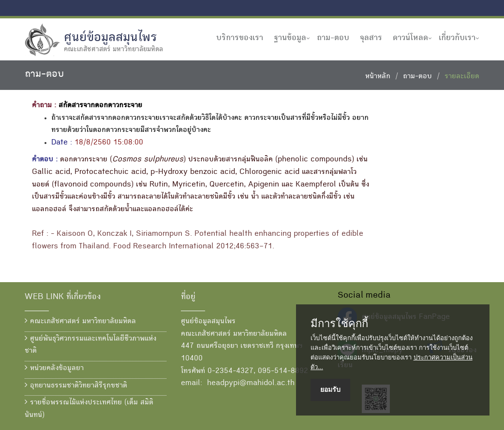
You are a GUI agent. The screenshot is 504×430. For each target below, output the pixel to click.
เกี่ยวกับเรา (457, 38)
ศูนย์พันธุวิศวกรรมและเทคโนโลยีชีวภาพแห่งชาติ (90, 345)
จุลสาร (371, 38)
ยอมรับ (330, 389)
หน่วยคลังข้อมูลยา (54, 368)
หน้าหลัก (378, 77)
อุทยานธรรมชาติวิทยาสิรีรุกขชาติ (76, 386)
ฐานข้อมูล (290, 38)
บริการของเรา (240, 38)
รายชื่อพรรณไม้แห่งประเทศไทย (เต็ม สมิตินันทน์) (89, 409)
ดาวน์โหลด (410, 38)
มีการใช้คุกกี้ (339, 324)
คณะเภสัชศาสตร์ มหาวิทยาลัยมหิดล (80, 321)
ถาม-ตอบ (333, 38)
